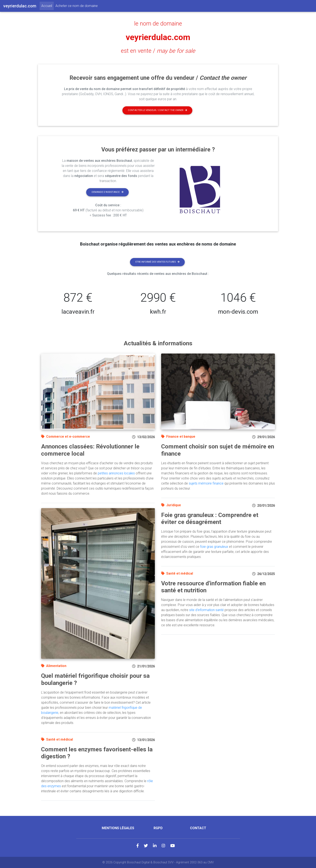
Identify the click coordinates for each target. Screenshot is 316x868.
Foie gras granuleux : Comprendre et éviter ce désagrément (210, 519)
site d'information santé (206, 610)
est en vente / (158, 51)
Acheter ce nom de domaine (77, 6)
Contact (198, 828)
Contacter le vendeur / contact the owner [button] (157, 110)
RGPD (158, 828)
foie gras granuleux (214, 547)
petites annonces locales (116, 473)
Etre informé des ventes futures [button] (157, 262)
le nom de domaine (158, 24)
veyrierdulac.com (158, 37)
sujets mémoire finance (206, 483)
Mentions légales (118, 828)
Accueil (48, 5)
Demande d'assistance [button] (108, 192)
